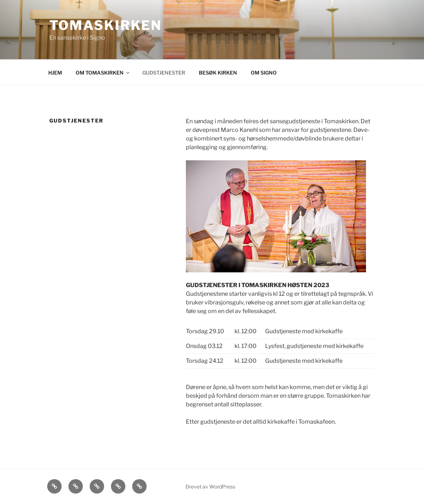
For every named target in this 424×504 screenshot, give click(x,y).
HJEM (55, 73)
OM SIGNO (264, 73)
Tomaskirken (106, 25)
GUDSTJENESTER (164, 73)
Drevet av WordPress (210, 487)
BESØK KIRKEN (218, 73)
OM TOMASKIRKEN (103, 73)
